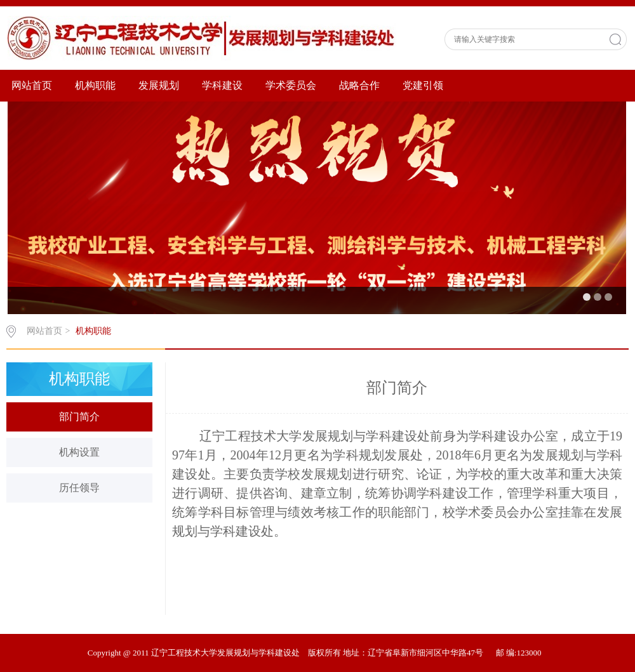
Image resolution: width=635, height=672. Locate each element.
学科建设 (222, 85)
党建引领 (423, 85)
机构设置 (79, 452)
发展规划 (159, 85)
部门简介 (79, 417)
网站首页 (32, 85)
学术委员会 (291, 85)
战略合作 (359, 85)
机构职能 (95, 85)
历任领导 (79, 488)
